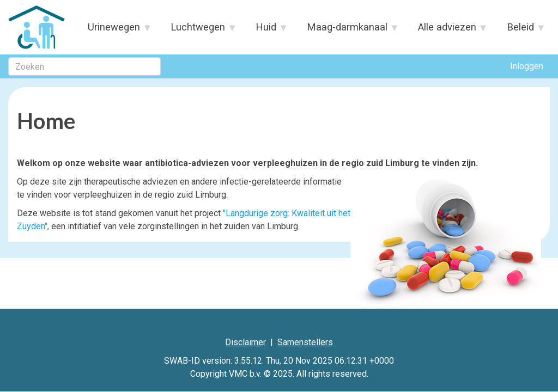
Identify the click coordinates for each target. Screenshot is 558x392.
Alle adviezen (447, 30)
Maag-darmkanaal (348, 30)
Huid (266, 30)
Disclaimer (245, 342)
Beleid (520, 30)
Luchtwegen (198, 30)
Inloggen (527, 66)
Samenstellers (305, 342)
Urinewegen (114, 30)
